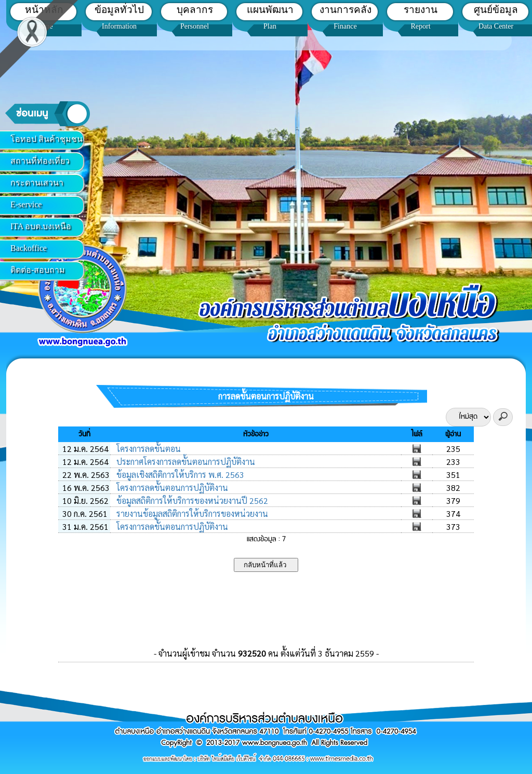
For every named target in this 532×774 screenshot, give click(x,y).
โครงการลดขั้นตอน (148, 449)
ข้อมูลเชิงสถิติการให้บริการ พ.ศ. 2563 (179, 475)
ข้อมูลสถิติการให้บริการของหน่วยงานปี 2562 (191, 501)
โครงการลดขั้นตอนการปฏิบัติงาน (171, 488)
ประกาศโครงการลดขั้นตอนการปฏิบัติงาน (185, 462)
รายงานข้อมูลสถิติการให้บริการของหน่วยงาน (191, 513)
